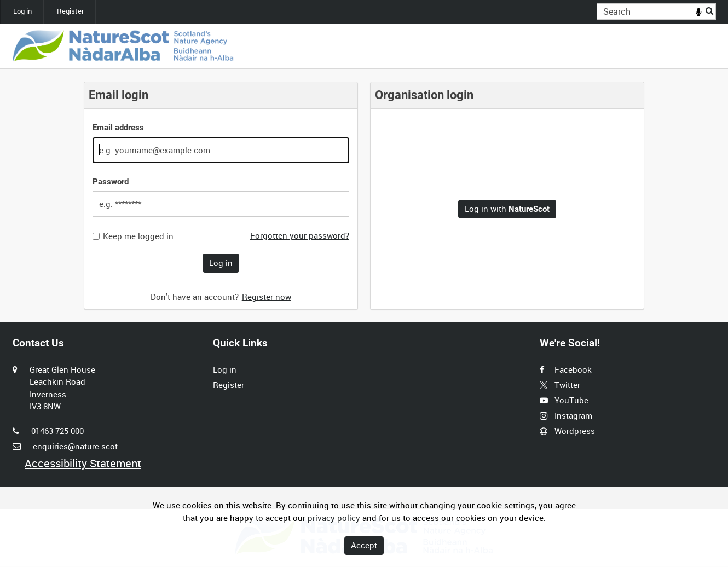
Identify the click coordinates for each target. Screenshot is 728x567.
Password (111, 182)
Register (70, 11)
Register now (267, 297)
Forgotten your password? (300, 235)
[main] (364, 196)
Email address (118, 128)
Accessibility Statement (83, 463)
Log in (22, 11)
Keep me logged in (138, 236)
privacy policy (334, 518)
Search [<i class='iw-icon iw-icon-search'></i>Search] (709, 11)
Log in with (507, 209)
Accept (364, 545)
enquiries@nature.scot (75, 446)
